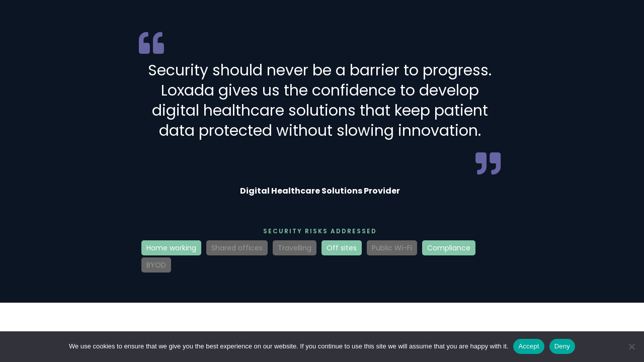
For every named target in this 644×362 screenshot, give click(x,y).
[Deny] (631, 346)
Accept (529, 346)
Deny (562, 346)
